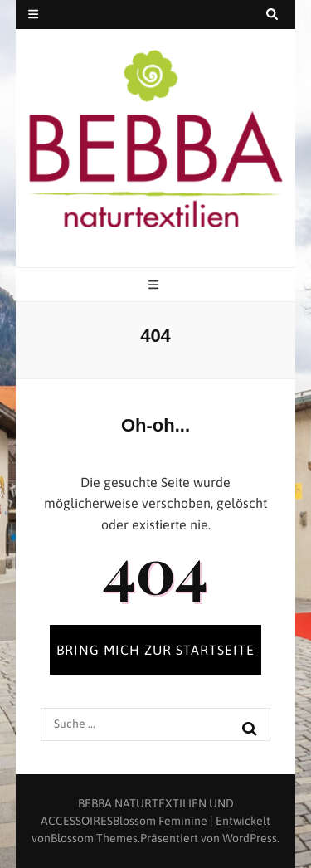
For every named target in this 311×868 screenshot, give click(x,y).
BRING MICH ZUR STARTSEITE (155, 650)
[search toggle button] (272, 15)
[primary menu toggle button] (155, 286)
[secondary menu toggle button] (33, 15)
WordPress (250, 838)
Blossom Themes (94, 838)
